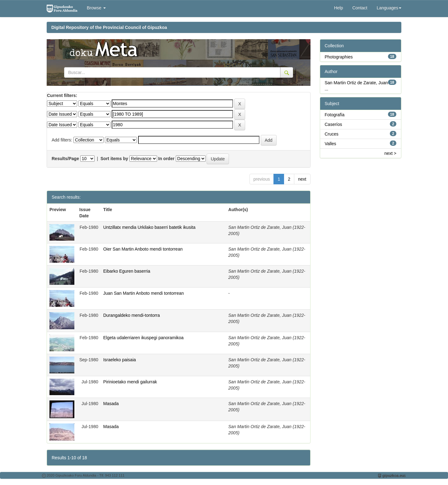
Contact (360, 8)
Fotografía (335, 115)
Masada (111, 404)
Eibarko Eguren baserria (127, 271)
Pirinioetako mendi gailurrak (130, 382)
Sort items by (114, 159)
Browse (96, 8)
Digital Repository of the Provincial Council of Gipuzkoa (109, 27)
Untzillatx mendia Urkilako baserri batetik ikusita (149, 227)
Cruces (332, 134)
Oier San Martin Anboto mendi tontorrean (143, 249)
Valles (331, 144)
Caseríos (334, 124)
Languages (389, 8)
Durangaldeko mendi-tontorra (132, 315)
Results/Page (65, 159)
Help (339, 8)
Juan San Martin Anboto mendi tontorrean (144, 293)
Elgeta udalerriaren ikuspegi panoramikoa (143, 338)
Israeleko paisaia (120, 360)
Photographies (339, 57)
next (302, 179)
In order (166, 159)
